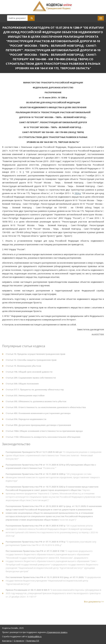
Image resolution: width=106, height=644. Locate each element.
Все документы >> (94, 602)
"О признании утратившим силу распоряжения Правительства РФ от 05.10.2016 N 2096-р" (51, 544)
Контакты (7, 641)
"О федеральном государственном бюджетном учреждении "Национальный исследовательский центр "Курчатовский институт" (53, 581)
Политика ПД (33, 641)
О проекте (19, 641)
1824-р (78, 193)
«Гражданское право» (57, 632)
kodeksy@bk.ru (35, 636)
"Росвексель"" (51, 467)
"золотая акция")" (54, 514)
